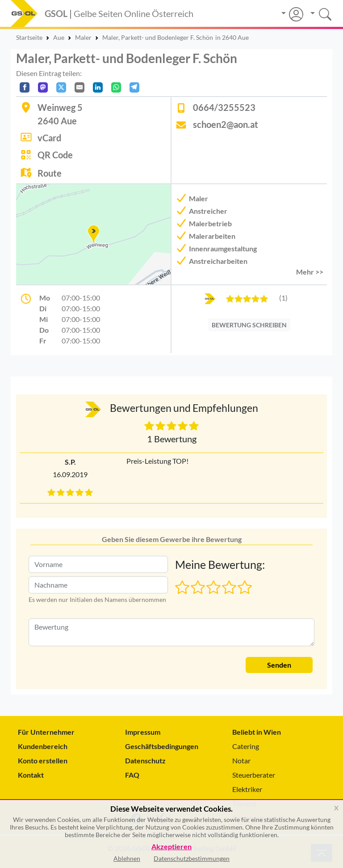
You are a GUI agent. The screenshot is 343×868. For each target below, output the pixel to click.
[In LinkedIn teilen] (98, 87)
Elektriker (247, 789)
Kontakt (31, 775)
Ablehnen (127, 858)
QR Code (55, 155)
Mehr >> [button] (310, 272)
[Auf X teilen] (61, 87)
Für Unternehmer (46, 732)
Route (50, 173)
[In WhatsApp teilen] (116, 87)
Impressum (143, 732)
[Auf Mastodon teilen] (43, 87)
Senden (279, 665)
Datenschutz (145, 760)
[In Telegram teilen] (134, 87)
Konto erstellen (43, 760)
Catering (246, 746)
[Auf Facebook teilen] (25, 87)
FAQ (132, 775)
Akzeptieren (171, 847)
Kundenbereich (43, 746)
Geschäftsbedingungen (162, 746)
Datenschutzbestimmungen (192, 858)
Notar (241, 760)
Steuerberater (254, 775)
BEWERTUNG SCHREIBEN (249, 325)
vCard (49, 138)
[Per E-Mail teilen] (79, 87)
